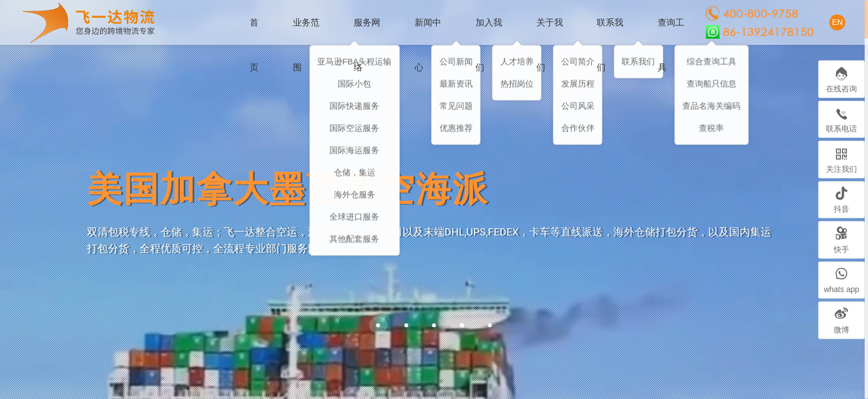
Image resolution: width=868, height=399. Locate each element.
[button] (406, 325)
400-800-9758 (752, 13)
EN (837, 22)
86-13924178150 (760, 32)
